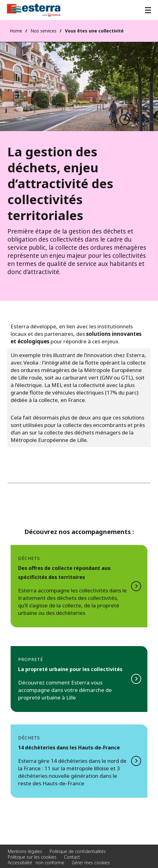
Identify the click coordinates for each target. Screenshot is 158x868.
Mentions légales (25, 851)
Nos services (44, 31)
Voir (79, 586)
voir (79, 679)
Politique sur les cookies (32, 857)
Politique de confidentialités (78, 851)
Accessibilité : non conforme (36, 863)
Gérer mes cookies (91, 863)
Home (16, 31)
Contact (72, 857)
